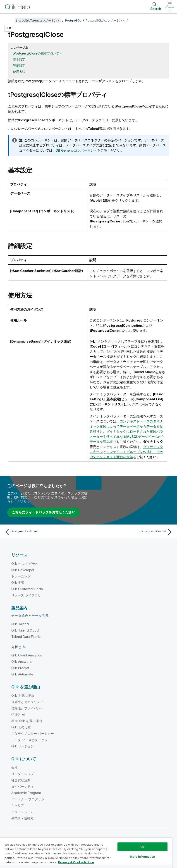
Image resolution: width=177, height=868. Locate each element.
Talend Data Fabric (26, 637)
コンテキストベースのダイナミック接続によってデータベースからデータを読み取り (126, 426)
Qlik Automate (22, 674)
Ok (142, 847)
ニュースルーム (23, 812)
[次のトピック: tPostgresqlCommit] (132, 532)
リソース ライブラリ (26, 595)
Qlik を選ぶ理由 (23, 695)
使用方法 (19, 72)
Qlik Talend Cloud (25, 630)
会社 (14, 767)
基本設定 (19, 59)
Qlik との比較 (21, 727)
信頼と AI (18, 714)
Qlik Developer (23, 570)
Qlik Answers (22, 662)
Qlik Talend (20, 624)
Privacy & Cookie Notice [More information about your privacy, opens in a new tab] (76, 862)
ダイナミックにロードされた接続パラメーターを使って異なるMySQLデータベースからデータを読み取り (127, 436)
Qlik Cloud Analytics (27, 655)
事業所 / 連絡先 (22, 818)
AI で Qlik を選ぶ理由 (27, 721)
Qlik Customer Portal (27, 589)
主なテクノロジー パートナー (33, 733)
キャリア (18, 805)
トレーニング (21, 576)
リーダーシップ (23, 774)
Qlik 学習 (18, 583)
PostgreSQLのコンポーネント (105, 20)
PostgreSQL (73, 20)
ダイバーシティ (23, 786)
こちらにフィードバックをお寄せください (43, 512)
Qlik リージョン (23, 746)
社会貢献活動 (21, 780)
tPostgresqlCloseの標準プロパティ (38, 53)
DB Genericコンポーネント (76, 150)
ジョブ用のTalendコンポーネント (38, 20)
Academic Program (26, 793)
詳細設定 (19, 66)
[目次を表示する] (9, 20)
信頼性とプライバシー (27, 708)
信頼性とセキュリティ (27, 702)
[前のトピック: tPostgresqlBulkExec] (45, 532)
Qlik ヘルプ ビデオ (25, 564)
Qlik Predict (20, 668)
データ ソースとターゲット (31, 740)
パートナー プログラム (28, 799)
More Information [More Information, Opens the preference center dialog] (143, 856)
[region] (86, 853)
